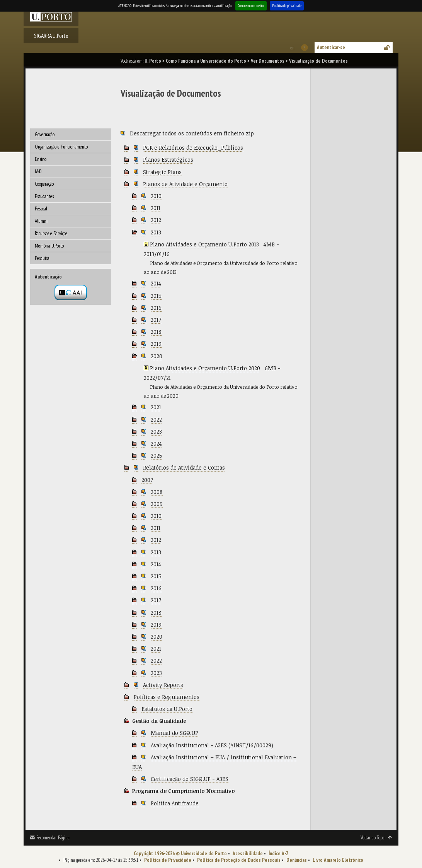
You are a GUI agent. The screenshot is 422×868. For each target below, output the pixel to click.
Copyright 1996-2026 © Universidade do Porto (180, 853)
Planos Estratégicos (168, 160)
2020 (157, 356)
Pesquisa (42, 258)
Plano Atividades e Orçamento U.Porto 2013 (204, 244)
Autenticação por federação (71, 292)
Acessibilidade (248, 853)
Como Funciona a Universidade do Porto (206, 61)
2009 (157, 504)
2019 (156, 344)
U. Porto (153, 61)
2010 (156, 196)
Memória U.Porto (49, 246)
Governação (45, 134)
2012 (156, 220)
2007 (147, 480)
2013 (156, 232)
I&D (38, 172)
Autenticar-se (331, 47)
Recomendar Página (53, 838)
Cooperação (44, 184)
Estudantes (44, 196)
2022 (156, 419)
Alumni (41, 221)
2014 (156, 283)
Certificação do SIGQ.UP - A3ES (190, 779)
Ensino (41, 159)
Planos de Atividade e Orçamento (185, 184)
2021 (156, 407)
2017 (156, 320)
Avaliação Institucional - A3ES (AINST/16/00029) (212, 745)
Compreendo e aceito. (251, 6)
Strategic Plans (162, 172)
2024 (156, 443)
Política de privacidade (287, 6)
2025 (157, 455)
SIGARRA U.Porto (51, 36)
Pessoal (41, 209)
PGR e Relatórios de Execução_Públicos (193, 148)
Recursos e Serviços (51, 233)
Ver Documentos (268, 61)
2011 (156, 208)
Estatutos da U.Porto (167, 709)
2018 (156, 332)
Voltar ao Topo (372, 838)
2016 (156, 308)
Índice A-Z (279, 853)
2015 (156, 296)
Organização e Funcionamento (61, 147)
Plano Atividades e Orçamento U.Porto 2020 (205, 368)
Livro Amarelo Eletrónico (338, 860)
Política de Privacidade (168, 860)
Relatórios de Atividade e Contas (184, 467)
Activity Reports (163, 685)
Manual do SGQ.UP (174, 733)
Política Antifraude (175, 803)
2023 (156, 431)
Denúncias (297, 860)
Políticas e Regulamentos (167, 697)
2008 (157, 492)
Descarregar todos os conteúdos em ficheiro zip (192, 133)
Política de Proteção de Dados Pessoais (239, 860)
